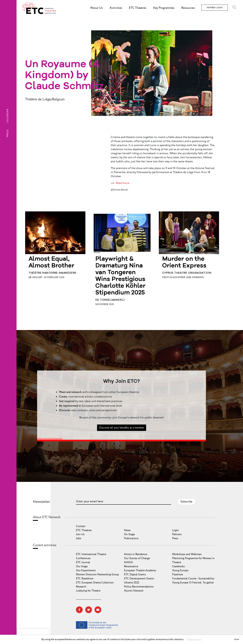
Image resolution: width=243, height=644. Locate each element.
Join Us (80, 534)
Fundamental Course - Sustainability (193, 579)
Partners (177, 534)
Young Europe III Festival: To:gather (193, 583)
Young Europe (180, 570)
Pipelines (178, 574)
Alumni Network (134, 591)
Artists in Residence (136, 554)
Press (8, 133)
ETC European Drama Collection (95, 583)
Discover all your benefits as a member (122, 430)
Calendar (8, 116)
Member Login (215, 8)
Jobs (79, 538)
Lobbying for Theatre (88, 591)
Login (175, 530)
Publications (131, 538)
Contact (81, 526)
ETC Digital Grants (135, 574)
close (237, 639)
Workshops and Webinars (187, 554)
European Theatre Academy (140, 570)
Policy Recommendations (139, 587)
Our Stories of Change (137, 558)
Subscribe (186, 502)
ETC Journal (83, 562)
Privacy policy (194, 639)
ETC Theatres (84, 530)
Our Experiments (86, 570)
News (127, 530)
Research (81, 587)
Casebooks (178, 566)
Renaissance (131, 566)
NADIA (128, 562)
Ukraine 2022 (132, 583)
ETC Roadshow (85, 579)
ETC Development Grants (139, 579)
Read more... (124, 183)
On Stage (129, 534)
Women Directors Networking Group (97, 574)
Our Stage (82, 566)
